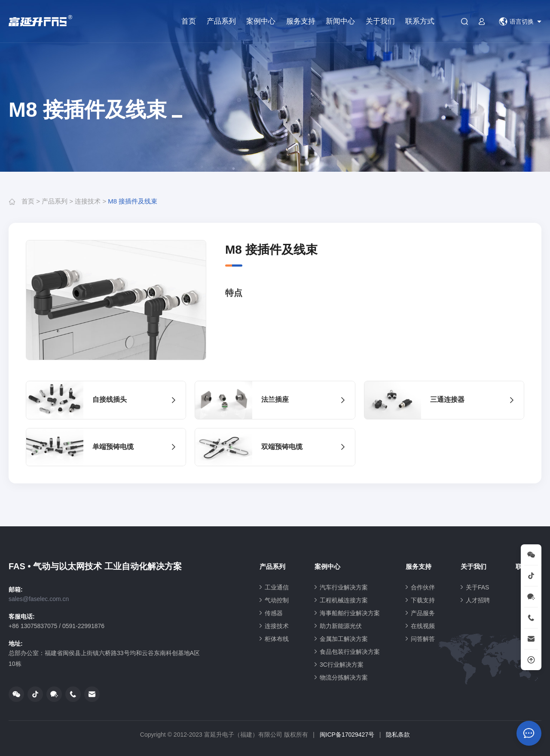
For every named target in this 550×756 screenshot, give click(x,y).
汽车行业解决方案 (344, 587)
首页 (189, 21)
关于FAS (477, 587)
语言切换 (516, 21)
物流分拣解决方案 (344, 677)
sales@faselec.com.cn (39, 599)
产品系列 (221, 21)
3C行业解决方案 (342, 665)
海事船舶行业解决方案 (350, 613)
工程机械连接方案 (344, 600)
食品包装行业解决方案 (350, 652)
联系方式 (420, 21)
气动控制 (277, 600)
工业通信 (277, 587)
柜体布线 (277, 639)
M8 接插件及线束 (133, 201)
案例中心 (261, 21)
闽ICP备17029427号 (347, 735)
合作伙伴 (423, 587)
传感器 (274, 613)
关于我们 (380, 21)
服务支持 (301, 21)
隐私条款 (398, 735)
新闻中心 (340, 21)
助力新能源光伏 (341, 626)
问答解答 (423, 639)
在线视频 (423, 626)
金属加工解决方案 (344, 639)
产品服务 (423, 613)
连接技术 (88, 201)
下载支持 (423, 600)
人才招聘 (478, 600)
